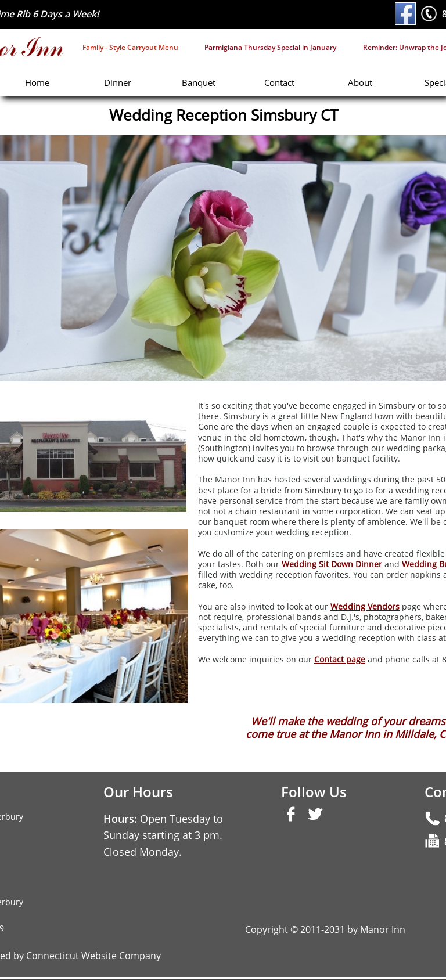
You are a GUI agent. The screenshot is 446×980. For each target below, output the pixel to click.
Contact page (340, 659)
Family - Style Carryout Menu (130, 47)
